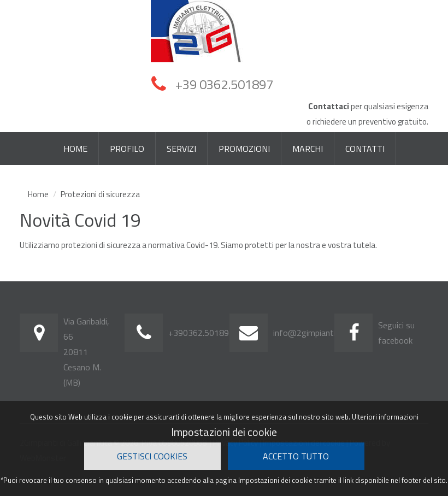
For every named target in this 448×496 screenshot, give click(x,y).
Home (38, 194)
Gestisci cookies (152, 456)
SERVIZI (181, 149)
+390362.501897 (201, 333)
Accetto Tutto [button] (296, 456)
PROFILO (127, 149)
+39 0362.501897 (224, 83)
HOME (75, 149)
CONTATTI (365, 149)
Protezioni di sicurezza (100, 194)
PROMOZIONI (244, 149)
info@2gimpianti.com (313, 333)
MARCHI (308, 149)
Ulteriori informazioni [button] (385, 417)
